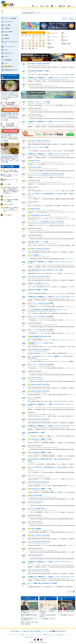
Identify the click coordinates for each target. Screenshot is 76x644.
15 (33, 43)
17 (40, 43)
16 (37, 43)
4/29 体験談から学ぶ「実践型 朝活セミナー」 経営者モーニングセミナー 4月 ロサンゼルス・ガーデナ (10, 210)
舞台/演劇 (52, 47)
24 (40, 46)
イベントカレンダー (10, 46)
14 (30, 43)
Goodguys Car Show (35, 161)
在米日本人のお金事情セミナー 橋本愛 (39, 290)
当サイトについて (16, 635)
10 (40, 40)
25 (44, 46)
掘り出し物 (38, 631)
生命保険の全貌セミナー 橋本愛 (37, 432)
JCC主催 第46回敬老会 (35, 529)
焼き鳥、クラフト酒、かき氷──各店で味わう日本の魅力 (29, 623)
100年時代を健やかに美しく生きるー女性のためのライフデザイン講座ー (46, 270)
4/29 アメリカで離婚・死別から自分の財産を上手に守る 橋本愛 (10, 171)
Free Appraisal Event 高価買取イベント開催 (40, 439)
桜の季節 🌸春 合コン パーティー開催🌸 (39, 242)
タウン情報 (7, 25)
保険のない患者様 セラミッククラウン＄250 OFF (11, 176)
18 (44, 43)
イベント (66, 33)
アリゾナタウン (47, 637)
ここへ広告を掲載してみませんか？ (48, 619)
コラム (6, 50)
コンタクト (8, 635)
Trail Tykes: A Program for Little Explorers (40, 64)
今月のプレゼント (9, 53)
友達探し (7, 35)
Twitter (38, 640)
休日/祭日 (66, 40)
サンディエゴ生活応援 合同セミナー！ (39, 509)
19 (23, 46)
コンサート (66, 37)
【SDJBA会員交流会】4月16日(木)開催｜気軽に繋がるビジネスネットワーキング (48, 310)
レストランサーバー (8, 196)
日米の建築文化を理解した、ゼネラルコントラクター (29, 619)
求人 (31, 631)
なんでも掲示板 (8, 32)
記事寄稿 (10, 66)
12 (23, 43)
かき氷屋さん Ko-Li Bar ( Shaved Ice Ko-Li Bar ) (48, 616)
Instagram (41, 640)
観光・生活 (26, 631)
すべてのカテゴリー (54, 33)
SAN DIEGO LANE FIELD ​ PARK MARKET (40, 350)
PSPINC (38, 642)
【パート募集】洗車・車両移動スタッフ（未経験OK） (11, 200)
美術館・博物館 (67, 44)
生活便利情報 (8, 60)
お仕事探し (7, 28)
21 (30, 46)
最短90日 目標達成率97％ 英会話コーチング (30, 616)
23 (37, 46)
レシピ (6, 63)
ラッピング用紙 (7, 184)
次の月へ (71, 592)
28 (30, 48)
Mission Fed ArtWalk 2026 (36, 495)
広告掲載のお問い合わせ (11, 70)
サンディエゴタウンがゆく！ (11, 42)
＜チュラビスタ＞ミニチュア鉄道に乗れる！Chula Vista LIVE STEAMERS (47, 174)
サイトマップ (67, 635)
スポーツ (52, 40)
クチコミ (7, 56)
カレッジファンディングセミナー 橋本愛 (39, 147)
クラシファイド (8, 22)
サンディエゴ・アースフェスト (37, 475)
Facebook (35, 640)
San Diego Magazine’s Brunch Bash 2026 (40, 215)
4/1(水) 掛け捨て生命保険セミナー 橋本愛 (39, 71)
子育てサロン (33, 412)
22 (33, 46)
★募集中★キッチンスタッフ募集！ (10, 180)
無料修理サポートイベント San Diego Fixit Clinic (42, 343)
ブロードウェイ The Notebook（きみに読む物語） (42, 303)
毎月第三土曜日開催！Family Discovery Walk (40, 336)
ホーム (22, 10)
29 (33, 48)
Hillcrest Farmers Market (36, 108)
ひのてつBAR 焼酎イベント (36, 255)
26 (23, 48)
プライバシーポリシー (30, 635)
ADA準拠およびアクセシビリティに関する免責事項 (53, 635)
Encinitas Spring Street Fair (36, 502)
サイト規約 (39, 635)
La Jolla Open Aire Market (36, 115)
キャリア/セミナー (54, 37)
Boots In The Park (34, 187)
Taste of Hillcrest (34, 202)
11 (44, 40)
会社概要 (23, 635)
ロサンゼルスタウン (38, 637)
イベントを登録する (69, 19)
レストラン (20, 631)
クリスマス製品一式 (8, 215)
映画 (51, 44)
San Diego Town (7, 4)
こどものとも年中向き (8, 204)
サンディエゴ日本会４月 (35, 398)
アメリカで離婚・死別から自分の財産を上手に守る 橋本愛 (43, 583)
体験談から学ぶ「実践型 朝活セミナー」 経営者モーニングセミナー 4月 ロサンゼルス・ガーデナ (52, 78)
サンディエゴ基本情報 (10, 18)
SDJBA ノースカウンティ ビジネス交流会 (40, 102)
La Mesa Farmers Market (36, 84)
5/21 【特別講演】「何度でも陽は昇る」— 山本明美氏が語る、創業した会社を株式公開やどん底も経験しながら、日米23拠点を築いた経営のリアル (11, 190)
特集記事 (7, 38)
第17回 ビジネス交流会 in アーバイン (39, 283)
